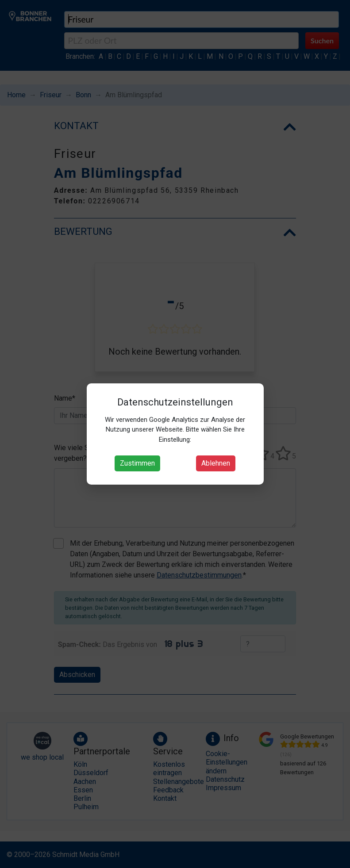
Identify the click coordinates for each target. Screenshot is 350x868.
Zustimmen (137, 463)
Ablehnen (216, 463)
